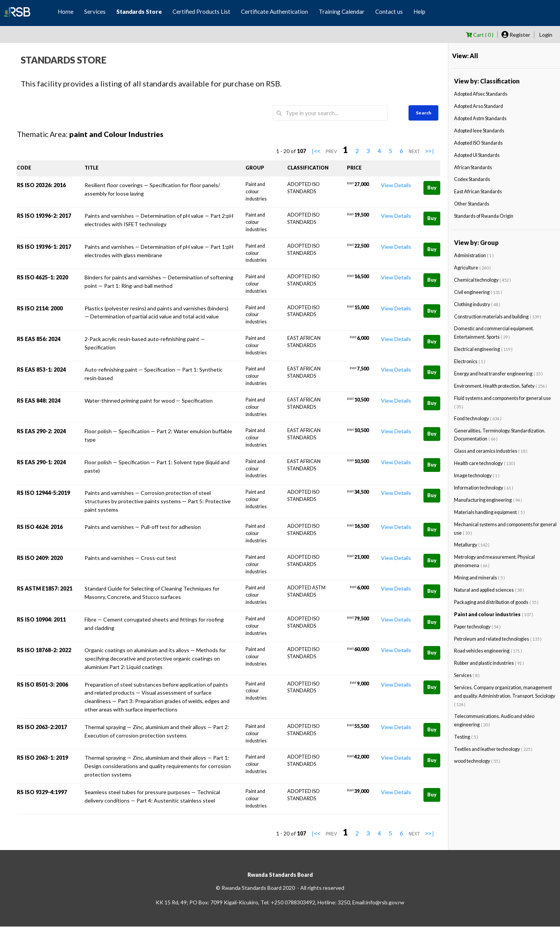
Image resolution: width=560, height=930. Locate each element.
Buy (432, 188)
